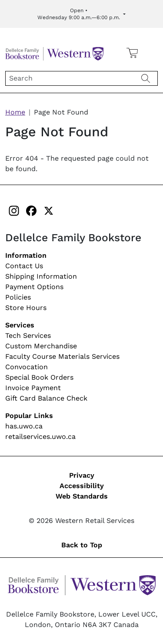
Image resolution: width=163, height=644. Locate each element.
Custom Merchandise (41, 346)
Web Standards (82, 496)
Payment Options (34, 287)
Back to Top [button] (82, 545)
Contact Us (24, 266)
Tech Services (28, 335)
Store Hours (26, 308)
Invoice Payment (33, 388)
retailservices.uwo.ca (40, 437)
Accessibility (82, 486)
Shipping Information (41, 276)
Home (15, 112)
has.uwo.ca (24, 426)
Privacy (82, 475)
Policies (18, 297)
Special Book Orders (39, 377)
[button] (151, 53)
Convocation (27, 367)
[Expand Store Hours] (81, 14)
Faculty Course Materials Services (62, 356)
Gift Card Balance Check (46, 398)
